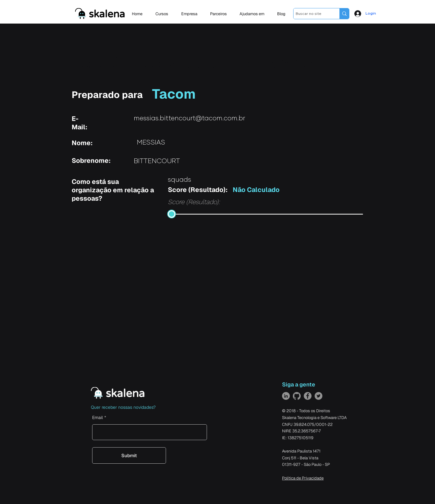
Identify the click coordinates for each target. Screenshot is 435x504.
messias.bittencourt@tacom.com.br (189, 118)
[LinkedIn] (286, 396)
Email (98, 417)
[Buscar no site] (311, 14)
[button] (191, 14)
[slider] (172, 214)
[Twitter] (318, 396)
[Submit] (129, 455)
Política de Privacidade (303, 478)
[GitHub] (297, 396)
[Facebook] (308, 396)
